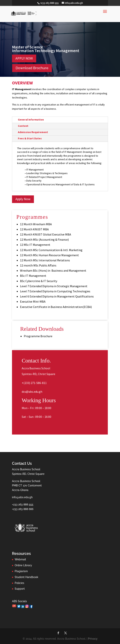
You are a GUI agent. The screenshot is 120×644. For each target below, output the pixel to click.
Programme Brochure (38, 336)
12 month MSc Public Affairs (38, 265)
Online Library (23, 565)
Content (23, 126)
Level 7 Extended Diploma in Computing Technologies (55, 291)
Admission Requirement (33, 132)
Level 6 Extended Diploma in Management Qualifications (57, 296)
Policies (19, 583)
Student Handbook (26, 577)
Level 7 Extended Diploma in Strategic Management (54, 286)
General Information (31, 120)
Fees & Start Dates (30, 138)
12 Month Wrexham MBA (36, 224)
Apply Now (23, 199)
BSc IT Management (33, 276)
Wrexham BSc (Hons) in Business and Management (53, 270)
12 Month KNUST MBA (34, 229)
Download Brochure (32, 68)
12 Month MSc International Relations (45, 260)
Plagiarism (21, 571)
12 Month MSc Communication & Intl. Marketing (51, 250)
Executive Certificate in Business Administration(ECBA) (56, 307)
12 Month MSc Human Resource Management (49, 255)
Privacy (93, 639)
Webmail (20, 559)
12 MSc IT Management (35, 245)
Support (20, 589)
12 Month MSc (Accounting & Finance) (44, 240)
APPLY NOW (24, 58)
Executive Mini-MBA (33, 301)
